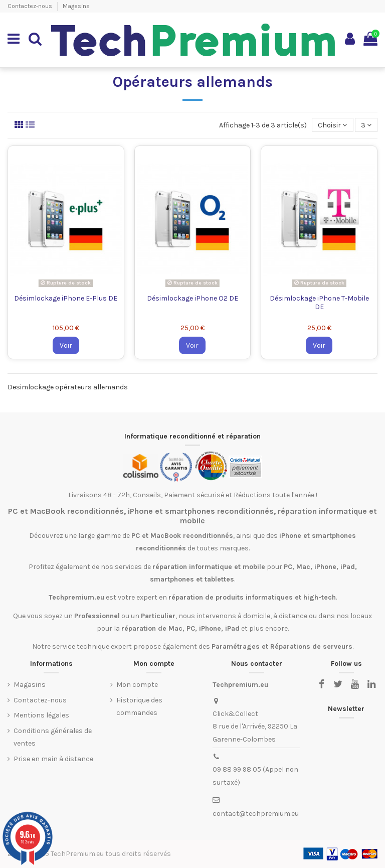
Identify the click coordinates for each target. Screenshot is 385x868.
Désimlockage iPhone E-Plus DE (66, 298)
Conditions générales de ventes (53, 737)
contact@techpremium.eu (256, 814)
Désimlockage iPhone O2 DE (192, 298)
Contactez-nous (31, 6)
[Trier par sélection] (332, 125)
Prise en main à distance (53, 759)
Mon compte (137, 685)
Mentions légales (41, 715)
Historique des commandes (139, 706)
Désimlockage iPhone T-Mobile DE (319, 303)
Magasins (76, 6)
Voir (66, 345)
